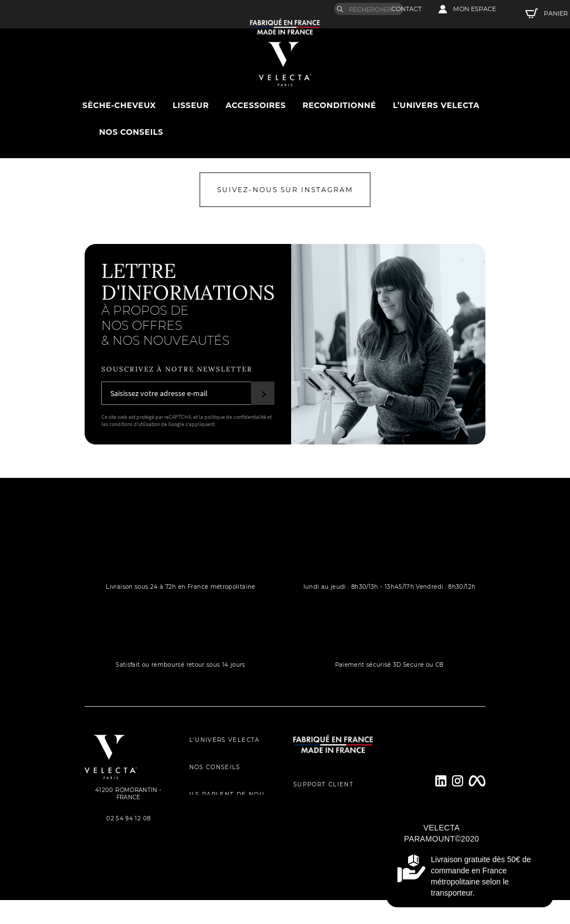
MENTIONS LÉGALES (225, 874)
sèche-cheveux (119, 105)
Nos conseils (131, 131)
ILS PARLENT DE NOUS (229, 802)
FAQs (302, 870)
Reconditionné (339, 105)
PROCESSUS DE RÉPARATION (329, 846)
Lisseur (191, 105)
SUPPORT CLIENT (323, 798)
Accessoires (255, 105)
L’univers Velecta (436, 105)
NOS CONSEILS (215, 778)
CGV (196, 850)
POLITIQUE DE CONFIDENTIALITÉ (229, 826)
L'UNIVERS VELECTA (225, 754)
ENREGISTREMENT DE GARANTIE (329, 822)
